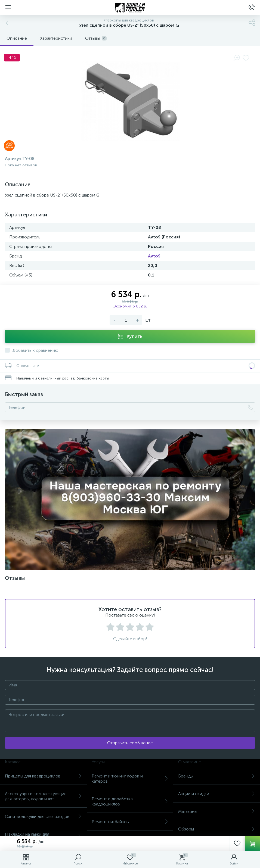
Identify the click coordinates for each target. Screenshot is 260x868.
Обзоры (217, 829)
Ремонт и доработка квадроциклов (130, 801)
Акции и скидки (217, 794)
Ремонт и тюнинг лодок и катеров (130, 779)
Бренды (217, 776)
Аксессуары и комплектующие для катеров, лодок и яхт (43, 796)
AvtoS (154, 256)
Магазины (217, 811)
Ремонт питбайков (130, 822)
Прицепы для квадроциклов (43, 776)
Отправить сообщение (130, 743)
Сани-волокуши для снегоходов (43, 816)
